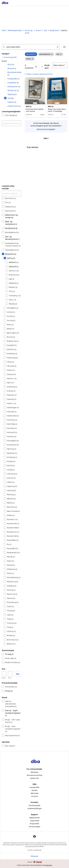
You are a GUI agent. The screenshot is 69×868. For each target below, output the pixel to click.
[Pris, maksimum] (10, 674)
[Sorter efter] (60, 65)
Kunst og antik (29, 32)
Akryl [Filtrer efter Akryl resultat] (11, 64)
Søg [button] (18, 674)
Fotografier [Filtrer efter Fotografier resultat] (13, 79)
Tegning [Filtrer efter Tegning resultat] (12, 94)
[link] (9, 57)
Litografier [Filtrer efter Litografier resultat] (13, 83)
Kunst (38, 30)
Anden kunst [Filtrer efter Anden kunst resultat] (14, 106)
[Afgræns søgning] (11, 193)
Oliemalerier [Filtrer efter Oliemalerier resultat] (14, 86)
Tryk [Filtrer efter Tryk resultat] (10, 98)
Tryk (45, 30)
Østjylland (54, 30)
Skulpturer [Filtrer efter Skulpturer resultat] (13, 90)
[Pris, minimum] (4, 674)
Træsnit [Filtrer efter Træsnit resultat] (12, 102)
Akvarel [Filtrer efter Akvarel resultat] (12, 68)
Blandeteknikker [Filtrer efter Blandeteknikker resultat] (14, 73)
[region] (35, 91)
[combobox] (31, 47)
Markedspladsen (15, 30)
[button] (64, 47)
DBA (4, 30)
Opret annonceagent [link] (46, 129)
